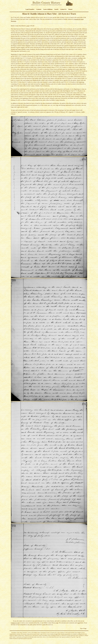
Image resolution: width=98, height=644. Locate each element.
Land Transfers (30, 9)
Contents (39, 9)
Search (56, 9)
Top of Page (83, 628)
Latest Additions (48, 9)
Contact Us (63, 9)
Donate (70, 9)
